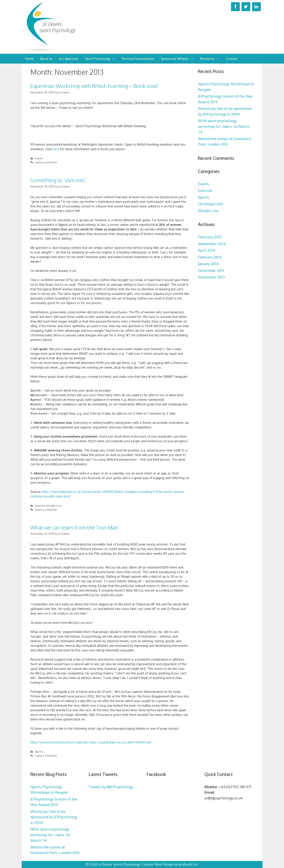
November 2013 (211, 277)
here (56, 149)
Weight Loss (54, 506)
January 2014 (208, 264)
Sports (39, 752)
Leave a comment (46, 162)
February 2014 (210, 257)
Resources (212, 59)
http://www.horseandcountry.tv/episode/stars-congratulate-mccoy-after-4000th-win (91, 742)
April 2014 (206, 250)
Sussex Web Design (158, 864)
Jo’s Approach (69, 59)
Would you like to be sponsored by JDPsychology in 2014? (54, 817)
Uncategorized (210, 204)
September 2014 (212, 244)
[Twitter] (246, 7)
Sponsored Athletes (179, 59)
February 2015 (210, 237)
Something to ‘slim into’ (58, 180)
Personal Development (138, 59)
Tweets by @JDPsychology (111, 787)
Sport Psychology (102, 59)
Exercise (40, 506)
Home (29, 59)
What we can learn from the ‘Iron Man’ (75, 527)
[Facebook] (235, 7)
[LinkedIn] (256, 7)
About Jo (46, 59)
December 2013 (211, 270)
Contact (232, 59)
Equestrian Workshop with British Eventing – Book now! (94, 86)
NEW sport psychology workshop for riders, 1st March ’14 (224, 126)
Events (39, 158)
